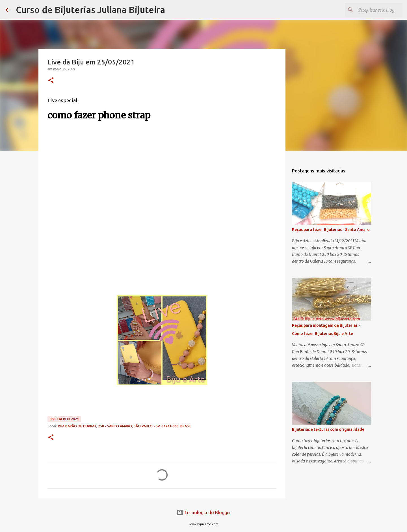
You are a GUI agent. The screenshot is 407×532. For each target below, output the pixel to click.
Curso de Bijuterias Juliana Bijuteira (90, 10)
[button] (51, 81)
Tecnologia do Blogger (204, 512)
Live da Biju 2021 (64, 419)
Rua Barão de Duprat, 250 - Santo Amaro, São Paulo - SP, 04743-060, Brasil (125, 426)
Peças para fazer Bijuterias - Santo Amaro (331, 230)
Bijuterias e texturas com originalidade (328, 429)
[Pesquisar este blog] (373, 10)
